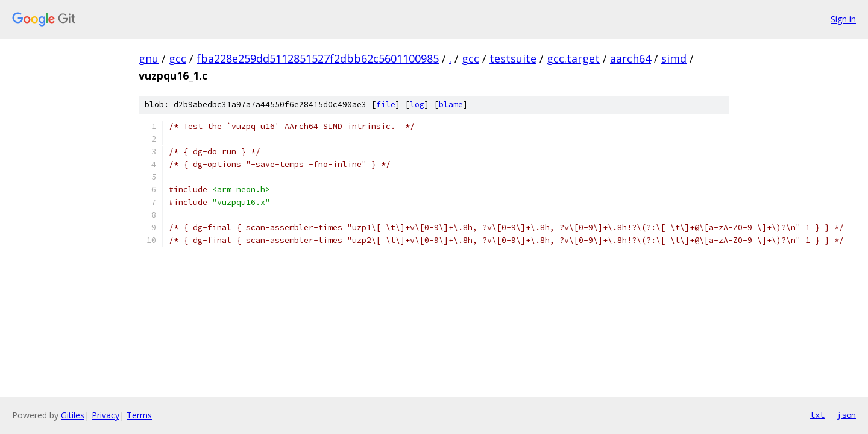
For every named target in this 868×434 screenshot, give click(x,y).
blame (451, 105)
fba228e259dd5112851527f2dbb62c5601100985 (318, 58)
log (417, 105)
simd (674, 58)
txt (817, 415)
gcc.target (573, 58)
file (386, 105)
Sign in (843, 19)
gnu (149, 58)
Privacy (105, 415)
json (846, 415)
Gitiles (73, 415)
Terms (139, 415)
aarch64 (631, 58)
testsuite (513, 58)
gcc (178, 58)
